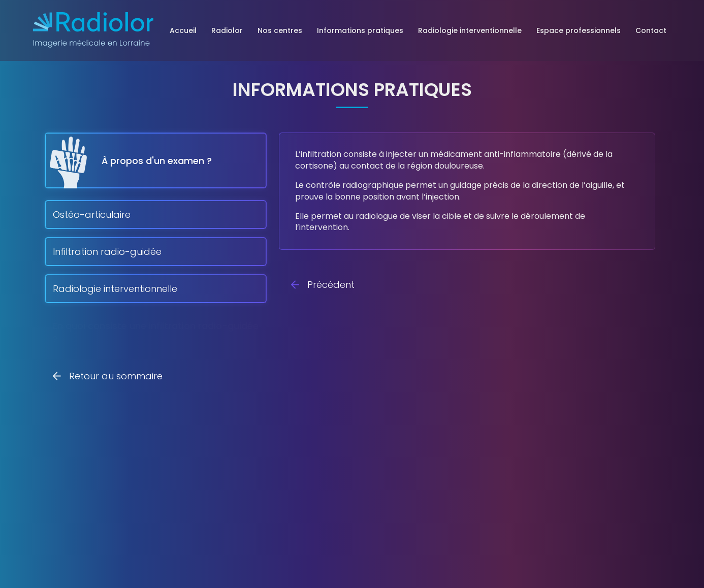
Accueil (183, 30)
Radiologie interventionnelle (470, 30)
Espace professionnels (579, 30)
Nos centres (280, 30)
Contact (651, 30)
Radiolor (227, 30)
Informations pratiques (360, 30)
